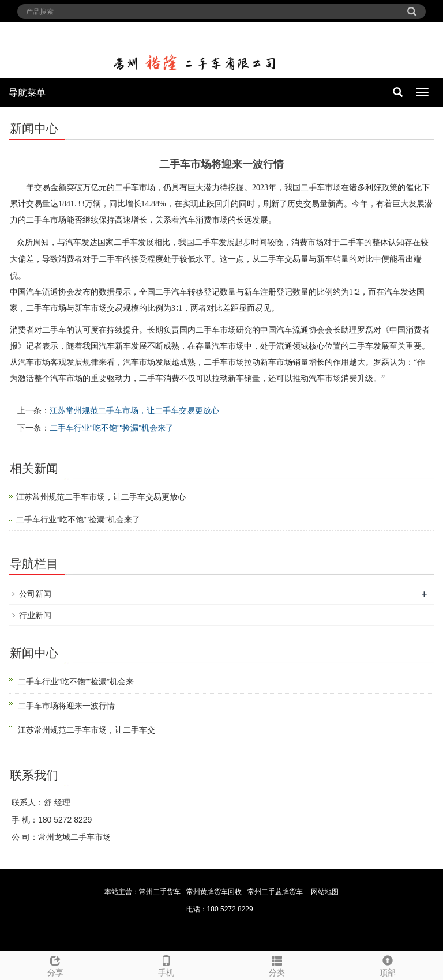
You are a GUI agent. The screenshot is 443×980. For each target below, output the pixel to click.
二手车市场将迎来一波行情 (66, 706)
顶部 (388, 964)
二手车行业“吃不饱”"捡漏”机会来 (76, 681)
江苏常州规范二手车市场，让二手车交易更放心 (134, 410)
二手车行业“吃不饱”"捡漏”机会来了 (112, 428)
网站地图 (325, 892)
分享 (55, 964)
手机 (166, 964)
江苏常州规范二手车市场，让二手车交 (87, 730)
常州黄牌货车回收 (214, 892)
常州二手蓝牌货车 (275, 892)
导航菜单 (27, 93)
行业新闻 (35, 615)
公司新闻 (35, 594)
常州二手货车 (160, 892)
